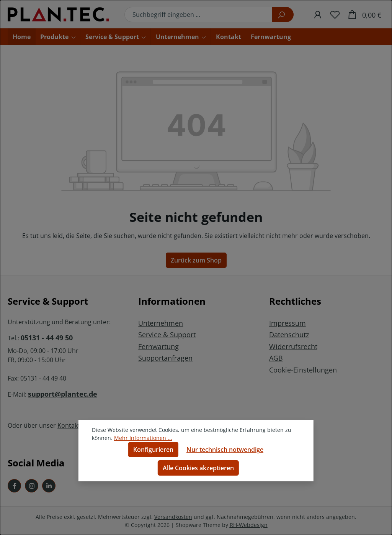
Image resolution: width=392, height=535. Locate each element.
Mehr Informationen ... (143, 438)
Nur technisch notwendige (225, 450)
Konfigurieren (153, 450)
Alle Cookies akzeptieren (198, 468)
